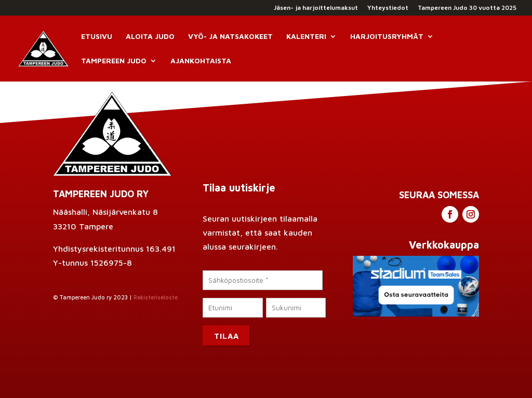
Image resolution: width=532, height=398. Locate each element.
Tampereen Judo (114, 61)
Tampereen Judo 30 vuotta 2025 (467, 8)
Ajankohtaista (201, 61)
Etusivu (97, 37)
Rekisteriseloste (156, 297)
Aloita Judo (150, 37)
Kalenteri (306, 37)
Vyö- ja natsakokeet (230, 37)
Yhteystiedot (388, 8)
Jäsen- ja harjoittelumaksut (316, 8)
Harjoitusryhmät (387, 37)
